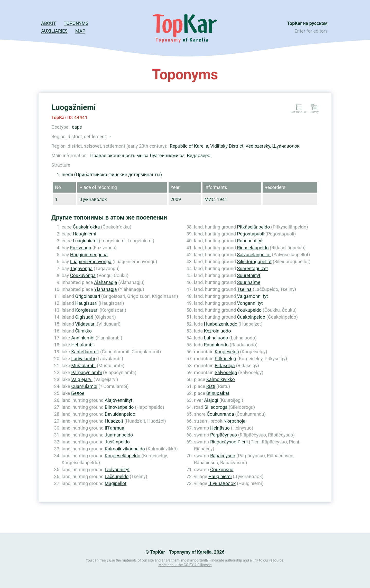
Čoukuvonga (83, 275)
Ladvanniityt (117, 470)
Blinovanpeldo (119, 407)
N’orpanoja (234, 421)
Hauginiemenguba (89, 255)
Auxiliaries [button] (54, 31)
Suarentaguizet (253, 268)
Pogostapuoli (251, 234)
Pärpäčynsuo (224, 435)
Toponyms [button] (76, 23)
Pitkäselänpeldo (254, 227)
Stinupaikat (218, 393)
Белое (78, 393)
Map (80, 31)
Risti (211, 386)
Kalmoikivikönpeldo (125, 449)
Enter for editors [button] (311, 31)
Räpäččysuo (223, 456)
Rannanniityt (250, 241)
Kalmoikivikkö (221, 379)
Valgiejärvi (82, 379)
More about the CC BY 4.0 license (185, 565)
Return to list (299, 112)
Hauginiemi (84, 234)
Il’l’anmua (115, 428)
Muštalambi (83, 366)
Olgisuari (84, 317)
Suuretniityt (249, 275)
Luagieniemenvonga (91, 262)
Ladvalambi (83, 359)
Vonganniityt (250, 303)
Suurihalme (249, 282)
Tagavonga (81, 268)
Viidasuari (85, 324)
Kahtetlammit (85, 352)
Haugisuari (86, 303)
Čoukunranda (220, 414)
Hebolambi (82, 345)
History (314, 112)
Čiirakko (83, 331)
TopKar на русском (307, 23)
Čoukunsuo (222, 470)
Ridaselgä (225, 366)
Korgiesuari (87, 310)
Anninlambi (83, 338)
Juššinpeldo (117, 442)
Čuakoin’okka (86, 227)
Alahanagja (106, 282)
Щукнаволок (286, 146)
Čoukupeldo (249, 310)
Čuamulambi (84, 386)
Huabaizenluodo (221, 324)
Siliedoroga (216, 407)
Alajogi (211, 400)
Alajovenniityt (119, 400)
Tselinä (244, 289)
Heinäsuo (220, 428)
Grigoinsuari (87, 296)
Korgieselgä (227, 352)
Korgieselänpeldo (123, 456)
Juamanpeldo (119, 435)
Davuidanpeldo (120, 414)
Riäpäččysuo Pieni (229, 442)
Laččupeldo (117, 476)
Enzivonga (81, 248)
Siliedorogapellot (254, 262)
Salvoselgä (226, 372)
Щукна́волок (222, 483)
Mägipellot (116, 483)
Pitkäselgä (225, 359)
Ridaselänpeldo (253, 248)
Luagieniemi (85, 241)
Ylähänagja (105, 289)
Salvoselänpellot (254, 255)
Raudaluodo (216, 345)
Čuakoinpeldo (251, 317)
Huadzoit (114, 421)
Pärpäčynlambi (86, 372)
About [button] (49, 23)
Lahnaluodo (216, 338)
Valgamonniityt (253, 296)
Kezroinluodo (218, 331)
